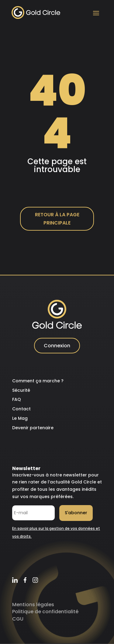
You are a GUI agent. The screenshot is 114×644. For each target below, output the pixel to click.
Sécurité (21, 390)
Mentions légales (33, 605)
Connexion (57, 346)
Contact (21, 409)
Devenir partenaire (33, 428)
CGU (18, 619)
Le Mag (20, 418)
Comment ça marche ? (38, 381)
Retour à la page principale (57, 219)
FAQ (17, 399)
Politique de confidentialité (45, 612)
